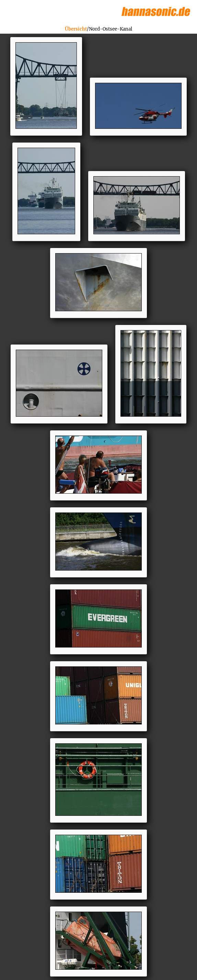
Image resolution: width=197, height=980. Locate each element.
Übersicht (76, 29)
